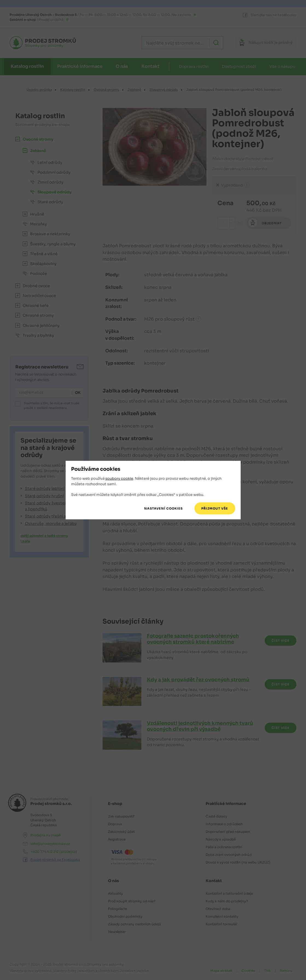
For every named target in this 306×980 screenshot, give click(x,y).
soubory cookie (119, 479)
